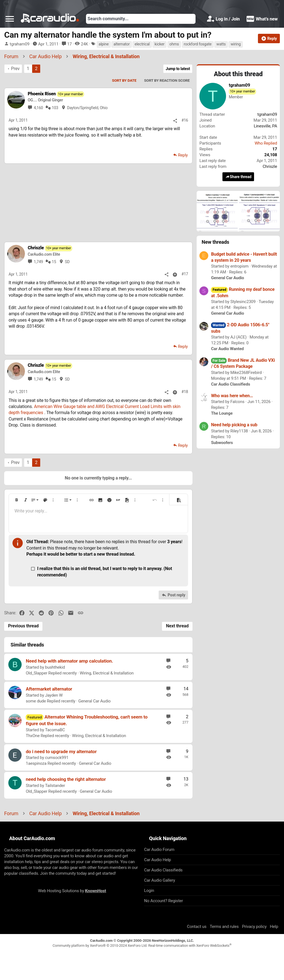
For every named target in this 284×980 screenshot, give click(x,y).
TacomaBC (55, 730)
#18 (185, 392)
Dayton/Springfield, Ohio (87, 108)
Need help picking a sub (234, 425)
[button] (10, 19)
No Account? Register (164, 901)
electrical (142, 44)
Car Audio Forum (159, 850)
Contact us (197, 927)
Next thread (177, 626)
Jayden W (54, 695)
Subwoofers (222, 443)
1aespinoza (36, 763)
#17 (185, 274)
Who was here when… (232, 396)
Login (149, 891)
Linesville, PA (265, 126)
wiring (235, 44)
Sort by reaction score (167, 80)
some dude (36, 701)
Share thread (238, 177)
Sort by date (124, 80)
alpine (104, 44)
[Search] (141, 19)
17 (69, 44)
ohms (174, 44)
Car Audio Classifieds (231, 384)
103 (55, 108)
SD (67, 262)
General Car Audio (94, 701)
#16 (185, 120)
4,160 (38, 108)
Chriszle (270, 166)
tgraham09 (20, 44)
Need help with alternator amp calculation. (69, 661)
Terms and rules (224, 927)
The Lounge (222, 413)
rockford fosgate (198, 44)
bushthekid (55, 667)
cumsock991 (57, 758)
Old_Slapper (37, 673)
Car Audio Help (158, 860)
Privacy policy (254, 927)
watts (221, 44)
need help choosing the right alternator (66, 779)
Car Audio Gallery (160, 880)
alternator (121, 44)
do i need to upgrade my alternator (61, 751)
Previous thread (23, 626)
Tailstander (55, 786)
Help (274, 927)
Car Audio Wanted (227, 349)
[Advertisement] (98, 202)
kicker (159, 44)
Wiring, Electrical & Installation (107, 673)
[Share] (175, 121)
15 (54, 262)
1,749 (38, 262)
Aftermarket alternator (49, 689)
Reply (183, 155)
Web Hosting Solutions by (72, 891)
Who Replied (266, 143)
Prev (15, 69)
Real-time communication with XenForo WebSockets (190, 946)
